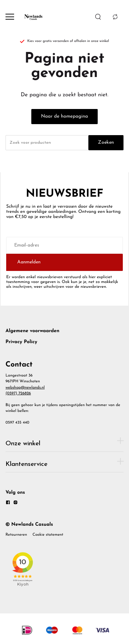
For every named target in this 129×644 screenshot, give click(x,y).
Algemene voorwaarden (33, 331)
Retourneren (16, 535)
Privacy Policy (21, 342)
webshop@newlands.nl (25, 388)
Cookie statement (48, 535)
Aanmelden (29, 262)
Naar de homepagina (64, 116)
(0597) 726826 (18, 393)
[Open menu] (10, 17)
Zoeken (106, 143)
